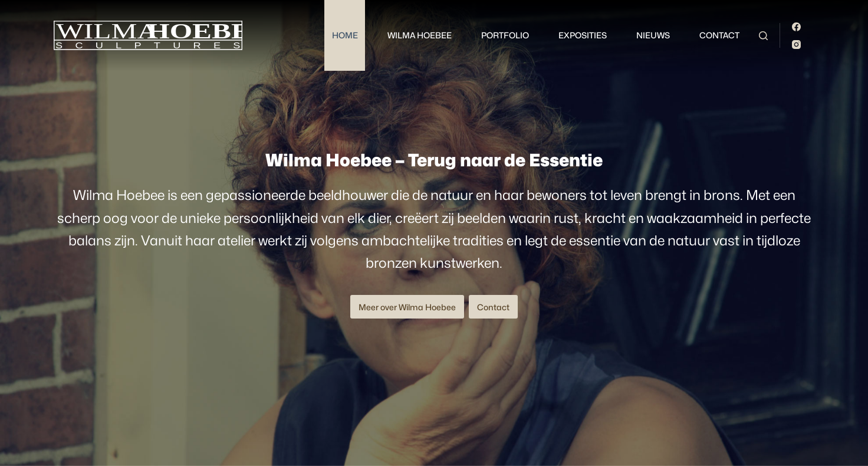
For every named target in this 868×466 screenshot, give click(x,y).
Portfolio (505, 35)
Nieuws (653, 35)
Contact (719, 35)
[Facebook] (796, 27)
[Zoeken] (763, 36)
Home (345, 35)
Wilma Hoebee (420, 35)
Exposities (583, 35)
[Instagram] (796, 45)
